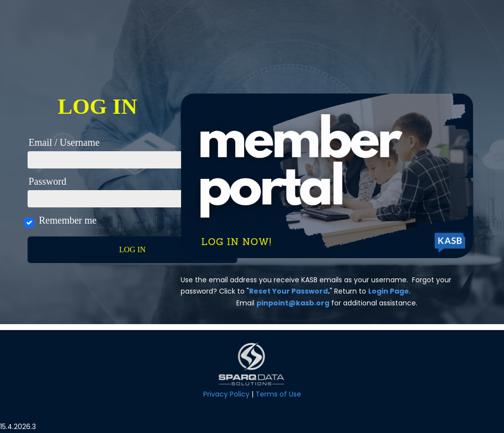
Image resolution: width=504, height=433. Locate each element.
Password (47, 181)
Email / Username (64, 142)
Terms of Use (278, 394)
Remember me (67, 220)
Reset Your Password (288, 291)
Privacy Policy (226, 394)
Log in (132, 250)
